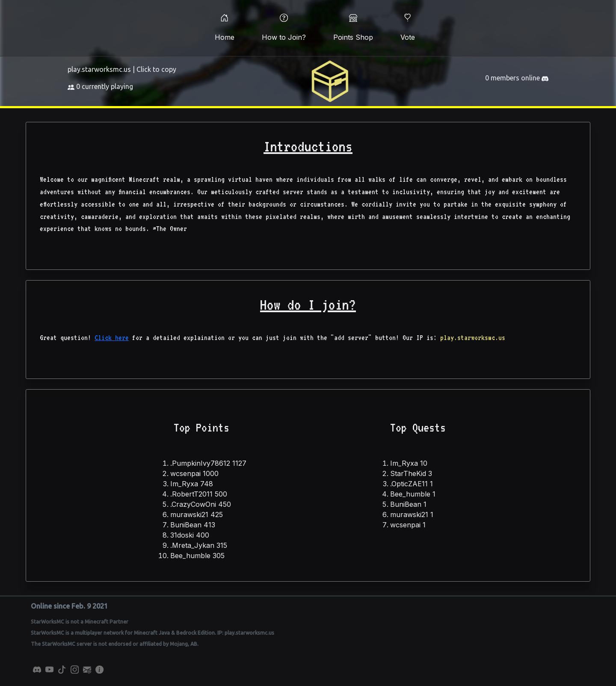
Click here (112, 338)
